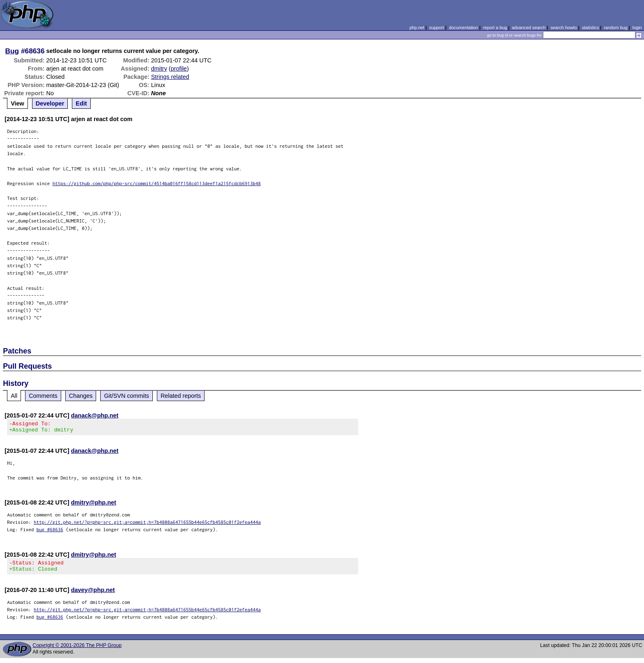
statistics (590, 28)
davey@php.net (93, 595)
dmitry (159, 69)
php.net (417, 28)
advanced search (529, 28)
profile (179, 69)
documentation (463, 28)
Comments (43, 396)
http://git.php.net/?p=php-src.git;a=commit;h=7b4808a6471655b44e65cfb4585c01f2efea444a (147, 524)
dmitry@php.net (94, 505)
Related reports (181, 396)
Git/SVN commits (126, 396)
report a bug (495, 28)
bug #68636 (50, 532)
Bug (12, 51)
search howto (563, 28)
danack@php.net (95, 415)
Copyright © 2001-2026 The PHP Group (77, 650)
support (437, 28)
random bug (616, 28)
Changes (81, 396)
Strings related (170, 77)
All (14, 396)
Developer (50, 103)
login (637, 28)
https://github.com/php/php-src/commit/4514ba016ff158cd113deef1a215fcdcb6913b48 (157, 183)
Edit (81, 103)
